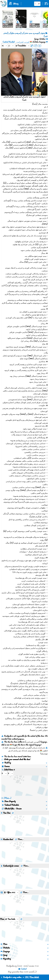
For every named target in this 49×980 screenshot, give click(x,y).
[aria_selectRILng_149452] (10, 773)
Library (16, 4)
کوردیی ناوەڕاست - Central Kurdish (16, 42)
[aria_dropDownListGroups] (11, 892)
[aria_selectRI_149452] (4, 773)
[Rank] (11, 46)
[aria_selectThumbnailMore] (12, 919)
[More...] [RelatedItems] (8, 798)
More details (34, 977)
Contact (22, 969)
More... (19, 839)
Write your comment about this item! (16, 759)
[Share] (4, 46)
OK (25, 977)
